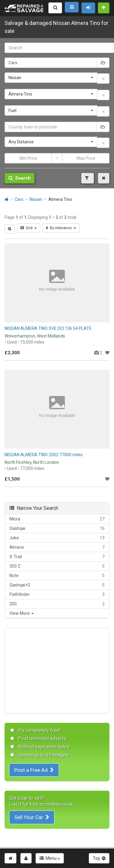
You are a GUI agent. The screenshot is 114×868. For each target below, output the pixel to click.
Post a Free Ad (34, 770)
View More (22, 613)
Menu (50, 858)
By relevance (61, 228)
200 (57, 604)
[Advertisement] (57, 670)
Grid (29, 228)
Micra (57, 519)
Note (57, 576)
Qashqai (57, 528)
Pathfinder (57, 594)
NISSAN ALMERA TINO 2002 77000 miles (44, 455)
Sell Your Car (32, 817)
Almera (57, 547)
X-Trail (57, 557)
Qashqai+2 (57, 585)
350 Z (57, 566)
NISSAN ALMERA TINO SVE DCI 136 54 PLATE (48, 328)
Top (99, 858)
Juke (57, 538)
